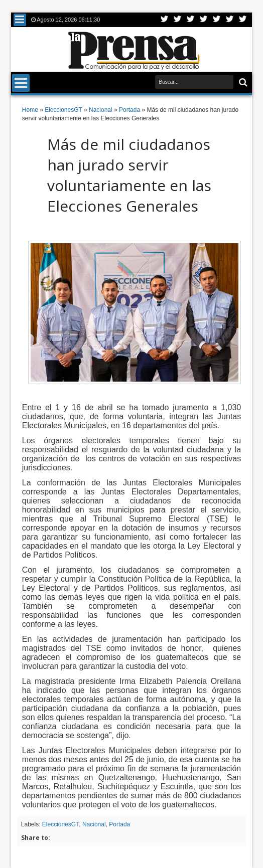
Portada (119, 824)
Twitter (165, 20)
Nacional (94, 824)
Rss (204, 20)
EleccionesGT (60, 824)
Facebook (178, 20)
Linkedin (217, 20)
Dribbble (230, 20)
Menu (20, 20)
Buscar (242, 82)
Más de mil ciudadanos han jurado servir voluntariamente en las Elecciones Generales (129, 175)
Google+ (191, 20)
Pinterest (243, 20)
